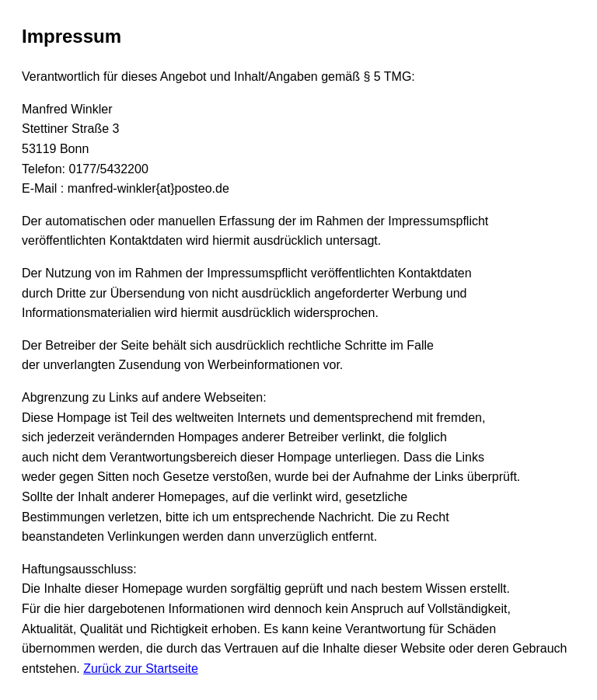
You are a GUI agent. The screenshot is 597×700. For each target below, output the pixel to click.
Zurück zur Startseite (141, 669)
